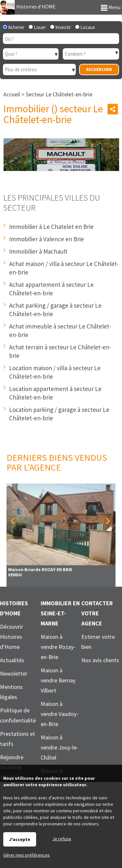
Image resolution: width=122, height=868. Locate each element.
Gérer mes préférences (27, 855)
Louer (37, 27)
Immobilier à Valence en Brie (47, 239)
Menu (111, 7)
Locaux (85, 27)
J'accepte (20, 839)
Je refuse (62, 839)
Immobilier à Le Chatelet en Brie (51, 227)
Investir (61, 27)
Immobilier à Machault (38, 251)
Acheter (14, 27)
